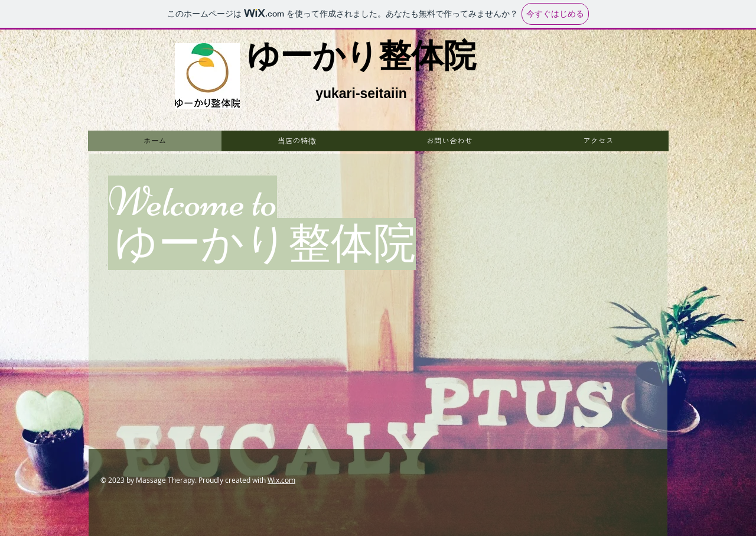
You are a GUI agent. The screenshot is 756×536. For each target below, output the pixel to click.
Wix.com (281, 480)
